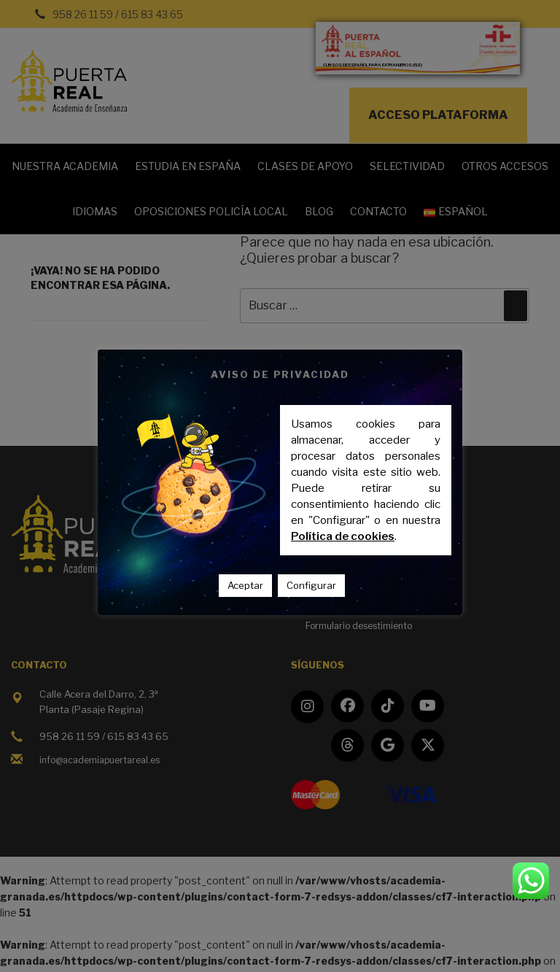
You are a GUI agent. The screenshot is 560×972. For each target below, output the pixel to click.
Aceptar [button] (245, 585)
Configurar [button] (311, 585)
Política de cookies (343, 536)
